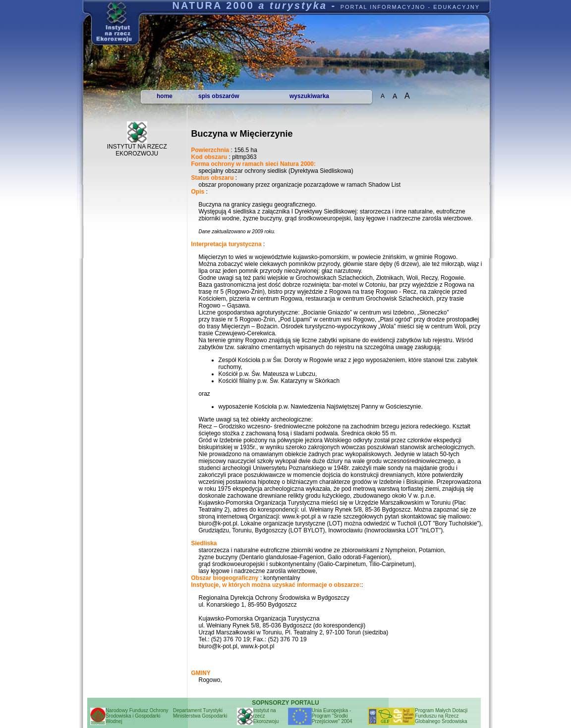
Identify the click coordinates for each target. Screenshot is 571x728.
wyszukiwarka (309, 96)
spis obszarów (219, 96)
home (165, 96)
